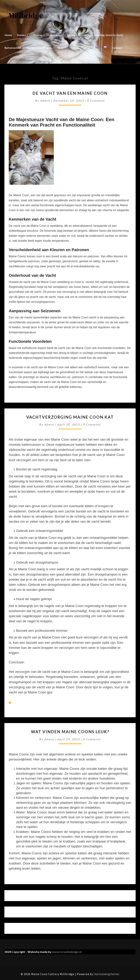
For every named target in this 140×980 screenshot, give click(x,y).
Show (62, 48)
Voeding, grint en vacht (109, 35)
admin (45, 100)
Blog (87, 48)
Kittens (56, 35)
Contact (117, 48)
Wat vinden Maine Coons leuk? (70, 732)
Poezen (39, 35)
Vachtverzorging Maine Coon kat (70, 417)
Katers (23, 35)
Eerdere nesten (78, 35)
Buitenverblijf (13, 48)
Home (8, 35)
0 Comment (96, 100)
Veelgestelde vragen (39, 48)
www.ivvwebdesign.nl (67, 952)
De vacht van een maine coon (70, 93)
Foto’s (75, 48)
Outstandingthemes (107, 974)
